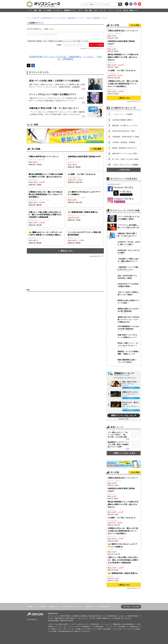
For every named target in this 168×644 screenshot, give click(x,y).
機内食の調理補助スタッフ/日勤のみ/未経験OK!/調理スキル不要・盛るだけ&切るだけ (123, 57)
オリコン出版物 (40, 607)
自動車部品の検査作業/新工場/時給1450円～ (121, 43)
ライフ (111, 10)
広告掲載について (54, 607)
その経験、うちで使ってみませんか (122, 70)
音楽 (40, 10)
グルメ (96, 10)
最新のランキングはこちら (122, 415)
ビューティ (103, 10)
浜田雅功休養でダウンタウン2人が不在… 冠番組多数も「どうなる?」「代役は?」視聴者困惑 (70, 18)
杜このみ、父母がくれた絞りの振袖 (125, 159)
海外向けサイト (91, 607)
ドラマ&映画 (47, 10)
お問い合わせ (66, 607)
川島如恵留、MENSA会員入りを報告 (126, 137)
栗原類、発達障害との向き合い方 (124, 148)
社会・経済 (88, 10)
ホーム (29, 18)
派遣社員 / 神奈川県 (85, 178)
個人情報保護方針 (104, 607)
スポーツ (80, 10)
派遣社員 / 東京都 (46, 218)
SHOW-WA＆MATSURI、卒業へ (124, 131)
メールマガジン (78, 607)
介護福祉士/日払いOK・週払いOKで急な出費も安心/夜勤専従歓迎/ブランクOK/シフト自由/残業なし (123, 84)
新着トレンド (134, 10)
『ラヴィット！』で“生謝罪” (123, 114)
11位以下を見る (124, 170)
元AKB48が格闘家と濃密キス (123, 120)
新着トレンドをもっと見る (124, 453)
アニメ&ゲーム (58, 10)
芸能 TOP (36, 18)
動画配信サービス (70, 10)
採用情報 (128, 607)
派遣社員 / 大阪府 (46, 179)
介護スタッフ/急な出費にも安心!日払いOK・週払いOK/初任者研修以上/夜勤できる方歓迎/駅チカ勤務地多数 (123, 560)
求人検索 (98, 149)
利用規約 (30, 29)
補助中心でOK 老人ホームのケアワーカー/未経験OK (122, 545)
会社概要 (30, 607)
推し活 (126, 10)
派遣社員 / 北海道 (46, 160)
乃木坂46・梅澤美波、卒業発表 (124, 142)
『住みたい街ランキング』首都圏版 (125, 165)
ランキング (118, 10)
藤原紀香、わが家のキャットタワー (125, 125)
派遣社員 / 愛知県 (85, 162)
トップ (30, 10)
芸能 (35, 10)
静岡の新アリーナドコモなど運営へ (125, 154)
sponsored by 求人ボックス (97, 256)
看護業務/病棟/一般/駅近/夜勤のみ (123, 573)
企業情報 (137, 607)
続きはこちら (67, 251)
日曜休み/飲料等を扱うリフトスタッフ (123, 31)
